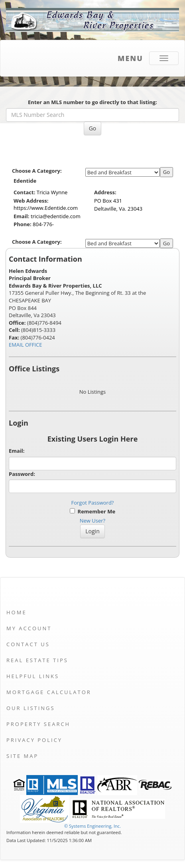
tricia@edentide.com (56, 216)
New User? (92, 521)
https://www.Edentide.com (46, 208)
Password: (22, 474)
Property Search (38, 724)
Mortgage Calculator (49, 692)
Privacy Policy (34, 740)
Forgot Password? (93, 503)
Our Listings (31, 708)
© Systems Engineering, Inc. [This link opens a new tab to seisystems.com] (92, 826)
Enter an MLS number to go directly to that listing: (92, 102)
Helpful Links (33, 676)
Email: (17, 451)
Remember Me (92, 511)
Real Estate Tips (37, 660)
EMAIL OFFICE (26, 345)
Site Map (22, 756)
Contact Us (28, 644)
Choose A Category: (37, 171)
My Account (29, 628)
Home (17, 612)
